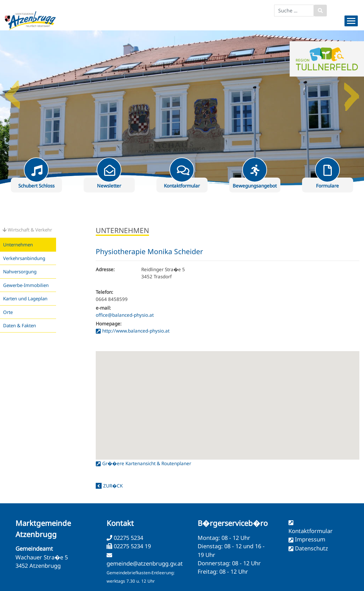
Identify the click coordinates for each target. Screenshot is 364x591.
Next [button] (352, 92)
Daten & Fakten (20, 325)
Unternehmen (18, 245)
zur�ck (113, 486)
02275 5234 (128, 538)
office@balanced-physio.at (125, 315)
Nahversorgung (20, 271)
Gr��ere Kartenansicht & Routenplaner (147, 463)
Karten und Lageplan (25, 298)
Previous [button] (12, 92)
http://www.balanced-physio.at (136, 331)
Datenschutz (311, 548)
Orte (8, 312)
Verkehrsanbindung (24, 258)
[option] (182, 108)
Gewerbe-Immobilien (26, 285)
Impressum (310, 539)
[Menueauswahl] (351, 21)
